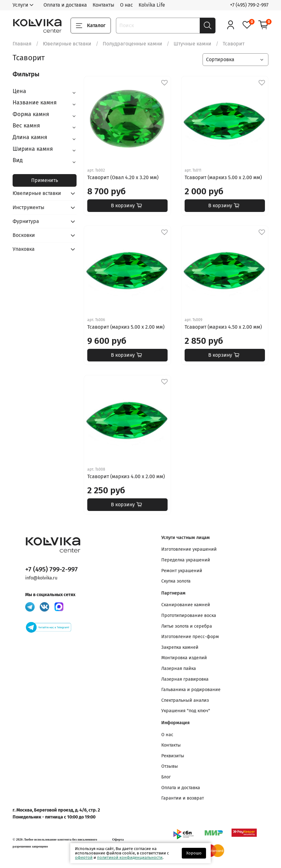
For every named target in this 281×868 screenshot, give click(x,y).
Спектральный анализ (185, 700)
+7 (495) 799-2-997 (249, 5)
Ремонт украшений (182, 571)
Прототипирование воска (189, 616)
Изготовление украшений (189, 549)
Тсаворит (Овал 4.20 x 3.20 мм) (123, 177)
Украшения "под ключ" (186, 711)
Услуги (20, 5)
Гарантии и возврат (183, 798)
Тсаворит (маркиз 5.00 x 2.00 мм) (223, 177)
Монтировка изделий (184, 658)
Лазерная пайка (179, 669)
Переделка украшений (186, 560)
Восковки (24, 235)
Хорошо (194, 853)
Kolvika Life (152, 5)
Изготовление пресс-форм (190, 637)
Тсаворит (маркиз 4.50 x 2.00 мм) (223, 327)
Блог (166, 777)
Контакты (103, 5)
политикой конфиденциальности (130, 857)
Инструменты (29, 207)
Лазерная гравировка (185, 679)
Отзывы (170, 766)
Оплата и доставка (65, 5)
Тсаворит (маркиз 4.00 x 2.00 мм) (126, 476)
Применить (45, 180)
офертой (84, 857)
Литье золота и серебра (187, 626)
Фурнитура (26, 221)
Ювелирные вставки (67, 44)
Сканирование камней (186, 605)
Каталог (91, 26)
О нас (126, 5)
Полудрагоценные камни (132, 44)
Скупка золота (176, 581)
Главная (22, 44)
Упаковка (24, 249)
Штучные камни (192, 44)
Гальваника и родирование (191, 690)
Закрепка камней (180, 647)
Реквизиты (173, 756)
